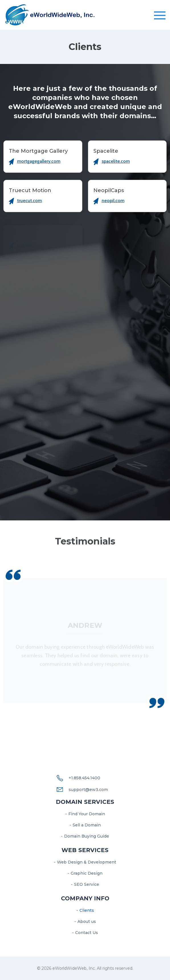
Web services (85, 850)
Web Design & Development (87, 862)
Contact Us (87, 933)
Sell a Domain (87, 825)
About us (87, 921)
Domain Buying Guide (87, 836)
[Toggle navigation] (160, 16)
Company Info (85, 898)
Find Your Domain (87, 814)
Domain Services (85, 802)
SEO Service (87, 884)
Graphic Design (87, 873)
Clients (87, 910)
